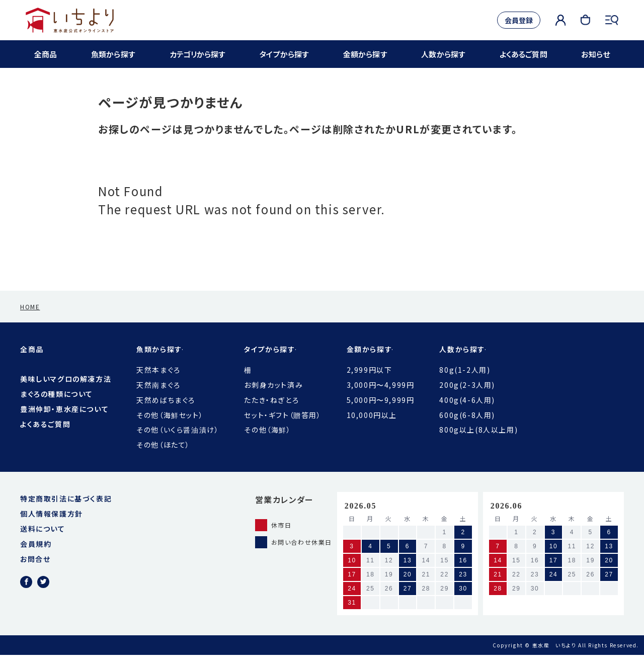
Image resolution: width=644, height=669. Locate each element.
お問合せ (35, 573)
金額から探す (366, 54)
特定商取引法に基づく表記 (66, 513)
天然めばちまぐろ (166, 414)
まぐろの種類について (57, 408)
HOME (30, 321)
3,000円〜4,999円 (381, 399)
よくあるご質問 (523, 54)
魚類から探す (113, 54)
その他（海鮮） (267, 444)
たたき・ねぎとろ (271, 414)
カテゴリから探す (197, 54)
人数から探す (443, 54)
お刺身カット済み (273, 399)
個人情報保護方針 (52, 528)
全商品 (47, 54)
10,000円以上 (372, 429)
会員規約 (36, 558)
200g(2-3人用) (467, 399)
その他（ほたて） (163, 459)
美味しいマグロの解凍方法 (66, 393)
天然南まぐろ (158, 399)
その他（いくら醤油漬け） (178, 444)
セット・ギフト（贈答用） (283, 429)
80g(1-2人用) (465, 384)
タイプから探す (285, 54)
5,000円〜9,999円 (381, 414)
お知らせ (594, 54)
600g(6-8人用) (467, 429)
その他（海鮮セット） (170, 429)
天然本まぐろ (158, 384)
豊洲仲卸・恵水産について (64, 423)
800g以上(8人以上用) (478, 444)
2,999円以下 (370, 384)
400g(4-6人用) (467, 414)
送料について (43, 543)
